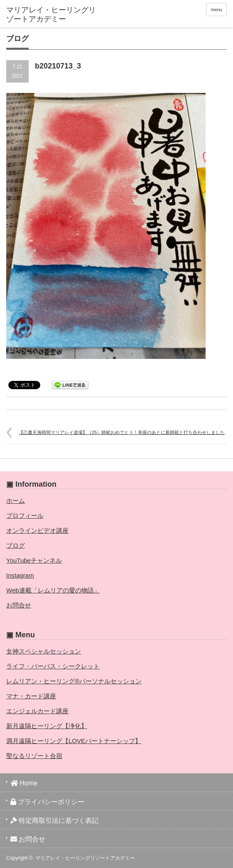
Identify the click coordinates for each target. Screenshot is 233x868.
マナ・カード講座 (31, 696)
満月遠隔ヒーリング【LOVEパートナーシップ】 (74, 741)
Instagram (20, 575)
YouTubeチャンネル (34, 560)
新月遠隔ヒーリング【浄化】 (47, 726)
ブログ (16, 545)
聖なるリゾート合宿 (34, 756)
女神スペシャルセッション (44, 651)
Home (24, 783)
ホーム (16, 501)
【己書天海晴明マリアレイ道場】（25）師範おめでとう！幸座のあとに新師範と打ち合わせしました (122, 432)
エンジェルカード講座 (37, 711)
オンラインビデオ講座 (37, 530)
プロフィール (25, 516)
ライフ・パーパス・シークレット (53, 666)
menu (216, 10)
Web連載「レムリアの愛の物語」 (53, 590)
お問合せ (19, 605)
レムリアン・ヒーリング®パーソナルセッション (74, 681)
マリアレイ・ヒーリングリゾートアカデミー (85, 858)
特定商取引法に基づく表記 (54, 820)
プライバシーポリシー (47, 802)
